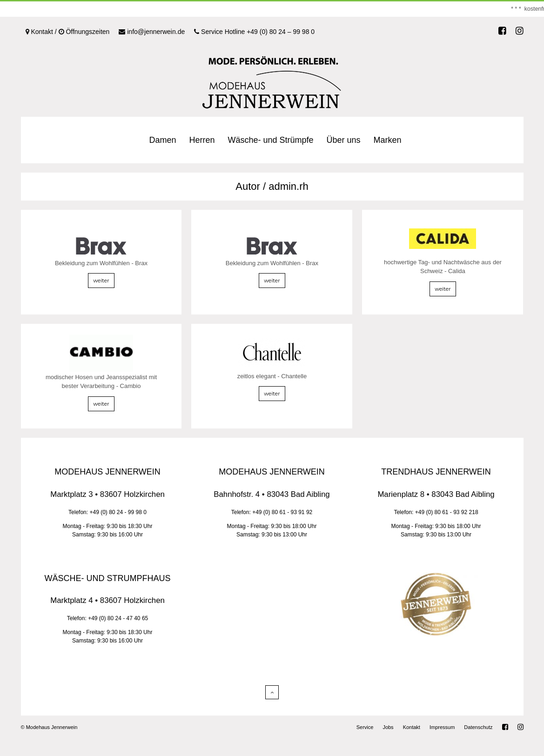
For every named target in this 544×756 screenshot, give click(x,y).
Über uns (344, 140)
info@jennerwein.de (152, 32)
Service (365, 727)
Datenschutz (478, 727)
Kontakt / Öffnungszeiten (68, 32)
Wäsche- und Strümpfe (270, 140)
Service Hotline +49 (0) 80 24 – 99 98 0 (254, 32)
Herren (202, 140)
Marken (388, 140)
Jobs (388, 727)
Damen (162, 140)
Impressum (442, 727)
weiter (101, 281)
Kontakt (412, 727)
